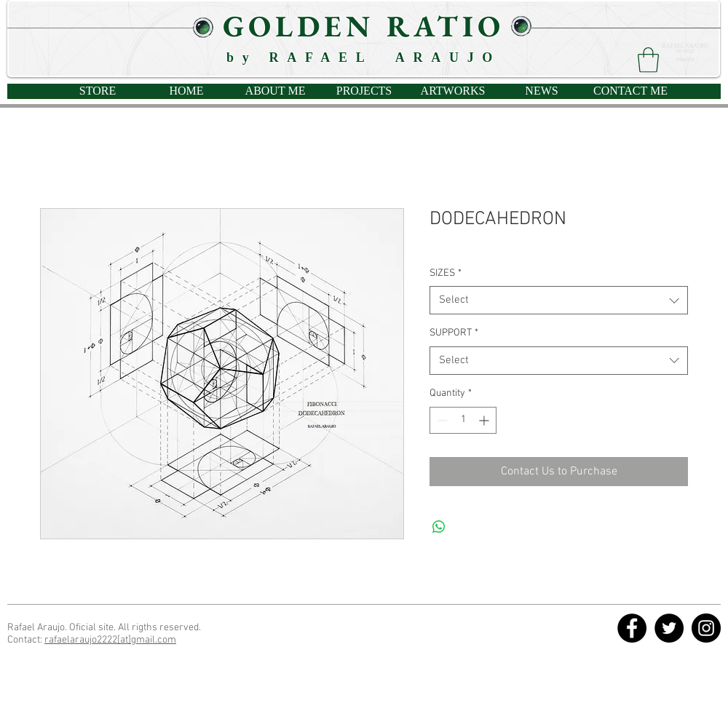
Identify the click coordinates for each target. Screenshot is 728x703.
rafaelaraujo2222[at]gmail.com (110, 640)
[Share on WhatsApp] (439, 527)
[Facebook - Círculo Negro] (632, 628)
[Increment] (485, 420)
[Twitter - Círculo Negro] (669, 628)
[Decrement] (441, 420)
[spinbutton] (463, 420)
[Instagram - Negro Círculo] (706, 628)
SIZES (446, 273)
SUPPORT (454, 333)
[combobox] (559, 300)
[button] (648, 60)
